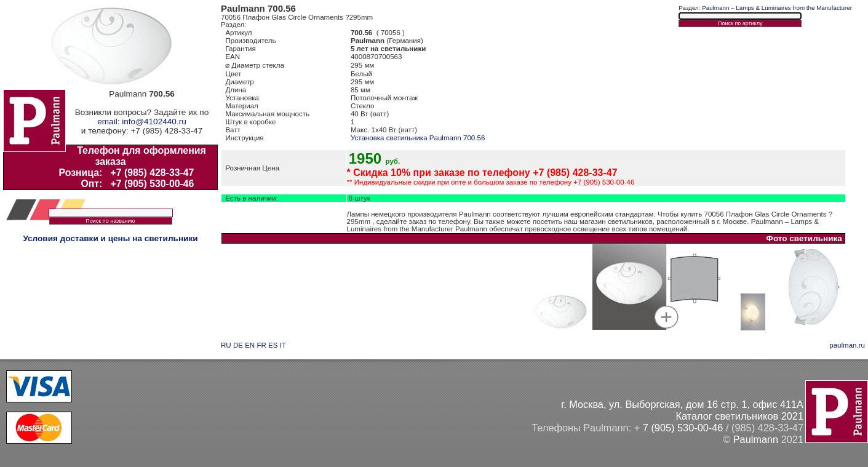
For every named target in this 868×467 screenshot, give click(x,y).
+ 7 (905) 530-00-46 (679, 428)
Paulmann (756, 439)
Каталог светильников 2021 (739, 416)
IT (283, 345)
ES (273, 345)
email (107, 122)
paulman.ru (847, 345)
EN (250, 345)
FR (261, 345)
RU (226, 345)
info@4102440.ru (154, 122)
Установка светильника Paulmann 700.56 (418, 138)
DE (238, 345)
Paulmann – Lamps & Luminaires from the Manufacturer (777, 8)
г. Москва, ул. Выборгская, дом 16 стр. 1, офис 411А (682, 404)
